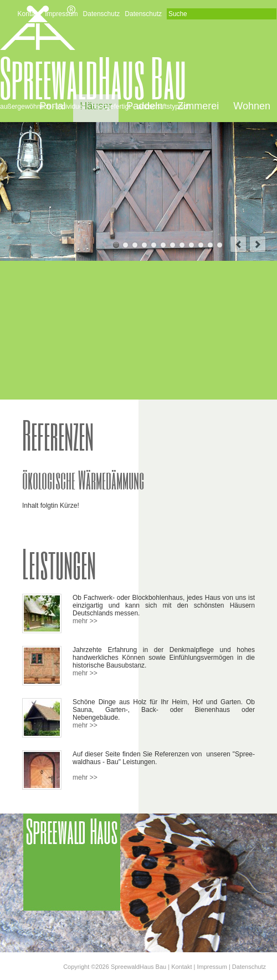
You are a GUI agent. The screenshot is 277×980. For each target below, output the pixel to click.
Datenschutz (102, 14)
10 (201, 245)
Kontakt (29, 14)
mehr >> (85, 621)
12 (220, 245)
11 (210, 245)
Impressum (61, 14)
